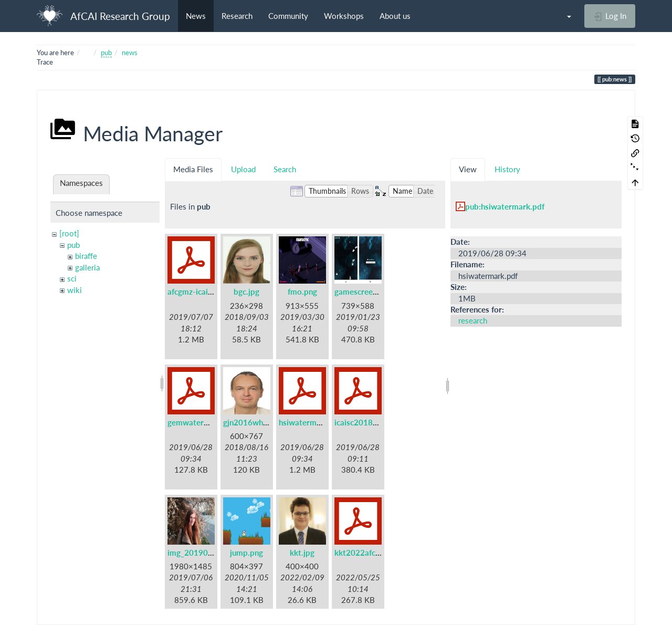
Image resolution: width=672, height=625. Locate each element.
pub (106, 53)
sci (72, 278)
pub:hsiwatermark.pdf (505, 206)
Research (237, 16)
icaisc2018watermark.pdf (380, 422)
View (468, 169)
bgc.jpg (246, 291)
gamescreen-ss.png (369, 291)
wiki (75, 290)
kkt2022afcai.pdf (365, 553)
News (196, 16)
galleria (87, 267)
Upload (243, 169)
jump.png (246, 553)
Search (285, 169)
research (473, 320)
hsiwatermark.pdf (311, 422)
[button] (564, 16)
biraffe (86, 256)
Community (288, 16)
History (507, 169)
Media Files (193, 169)
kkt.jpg (302, 553)
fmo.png (302, 291)
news (130, 53)
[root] (69, 233)
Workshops (344, 16)
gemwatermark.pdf (202, 422)
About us (395, 16)
